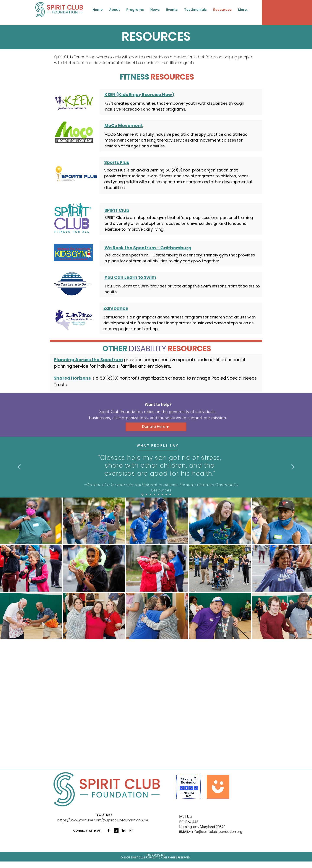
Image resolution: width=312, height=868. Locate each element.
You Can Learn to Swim (130, 277)
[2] (147, 495)
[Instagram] (131, 830)
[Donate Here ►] (156, 427)
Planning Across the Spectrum (89, 360)
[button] (115, 10)
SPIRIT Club (117, 210)
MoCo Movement (124, 126)
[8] (170, 495)
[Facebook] (109, 830)
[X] (116, 830)
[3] (151, 495)
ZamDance (116, 308)
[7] (166, 495)
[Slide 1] (142, 495)
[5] (158, 495)
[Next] (293, 467)
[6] (162, 495)
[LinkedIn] (124, 830)
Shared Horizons (72, 378)
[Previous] (19, 467)
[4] (154, 495)
